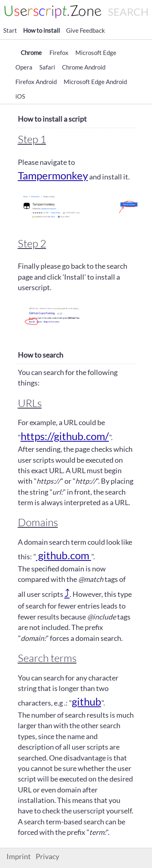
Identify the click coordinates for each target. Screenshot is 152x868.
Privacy (47, 856)
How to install (42, 30)
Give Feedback (86, 30)
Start (10, 30)
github (87, 702)
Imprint (19, 856)
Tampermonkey (53, 175)
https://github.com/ (65, 436)
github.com (64, 555)
